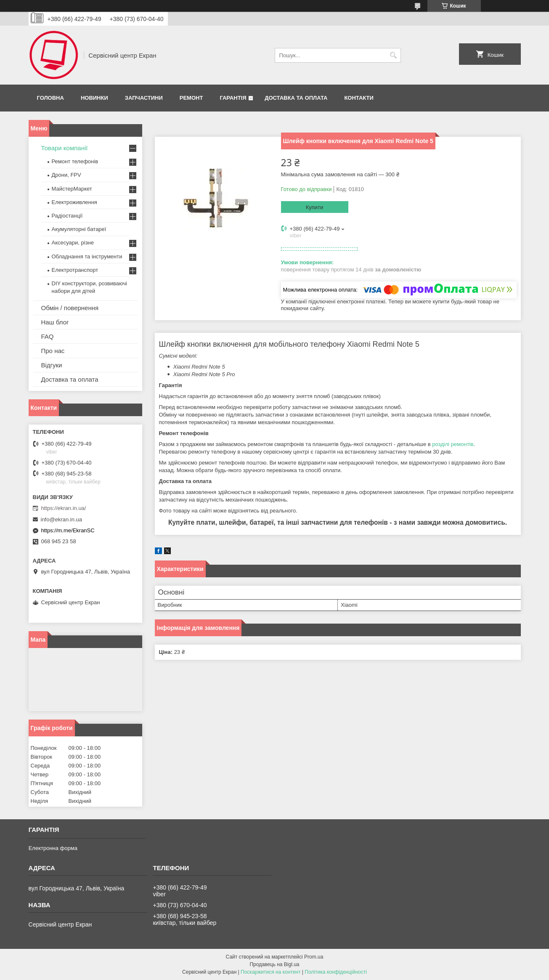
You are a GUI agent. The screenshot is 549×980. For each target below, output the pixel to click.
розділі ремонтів (453, 444)
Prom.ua (314, 957)
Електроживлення (74, 202)
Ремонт (191, 98)
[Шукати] (394, 55)
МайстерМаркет (72, 189)
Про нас (53, 351)
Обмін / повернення (70, 308)
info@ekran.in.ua (61, 519)
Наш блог (55, 322)
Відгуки (52, 365)
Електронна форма (53, 848)
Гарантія (233, 98)
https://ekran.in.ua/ (64, 508)
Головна (50, 98)
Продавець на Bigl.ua (274, 964)
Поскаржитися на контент (271, 972)
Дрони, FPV (66, 175)
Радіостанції (67, 216)
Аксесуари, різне (73, 243)
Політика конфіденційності (336, 972)
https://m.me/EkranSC (68, 530)
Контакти (359, 98)
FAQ (48, 336)
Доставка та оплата (296, 98)
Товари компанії (65, 148)
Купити (315, 207)
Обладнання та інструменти (87, 256)
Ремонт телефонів (75, 161)
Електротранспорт (75, 270)
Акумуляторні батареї (79, 229)
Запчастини (144, 98)
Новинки (94, 98)
